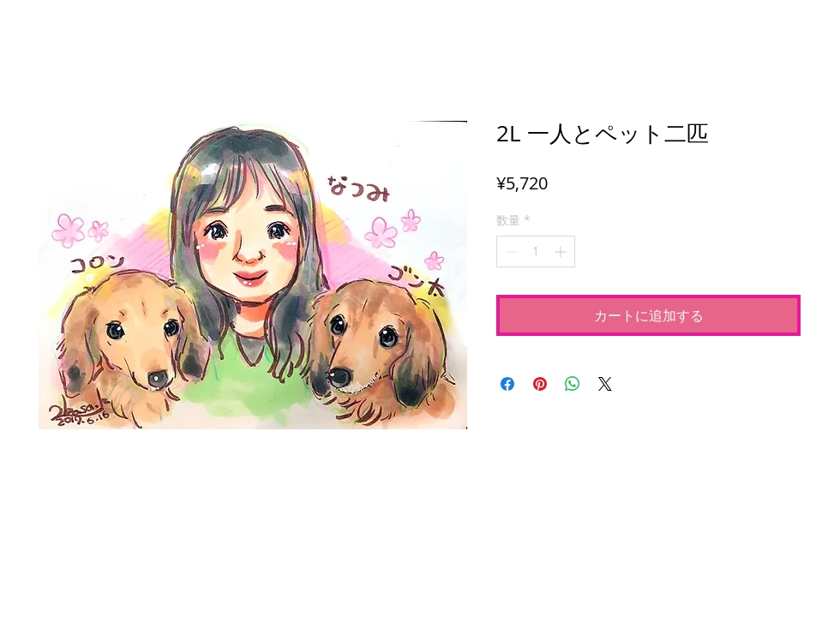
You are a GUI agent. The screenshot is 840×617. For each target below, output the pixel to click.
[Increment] (562, 252)
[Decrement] (510, 252)
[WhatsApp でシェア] (573, 384)
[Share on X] (605, 384)
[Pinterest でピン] (540, 384)
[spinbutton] (536, 252)
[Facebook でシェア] (507, 384)
